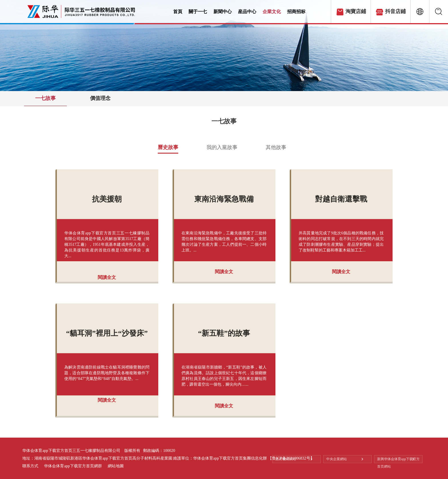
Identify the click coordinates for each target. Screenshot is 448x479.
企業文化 (281, 12)
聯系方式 (30, 466)
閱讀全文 (107, 277)
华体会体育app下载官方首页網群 (73, 466)
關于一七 (200, 12)
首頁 (178, 12)
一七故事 (45, 98)
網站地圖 (116, 466)
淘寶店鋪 (356, 11)
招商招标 (308, 12)
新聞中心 (227, 12)
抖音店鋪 (395, 11)
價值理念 (100, 98)
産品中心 (254, 12)
